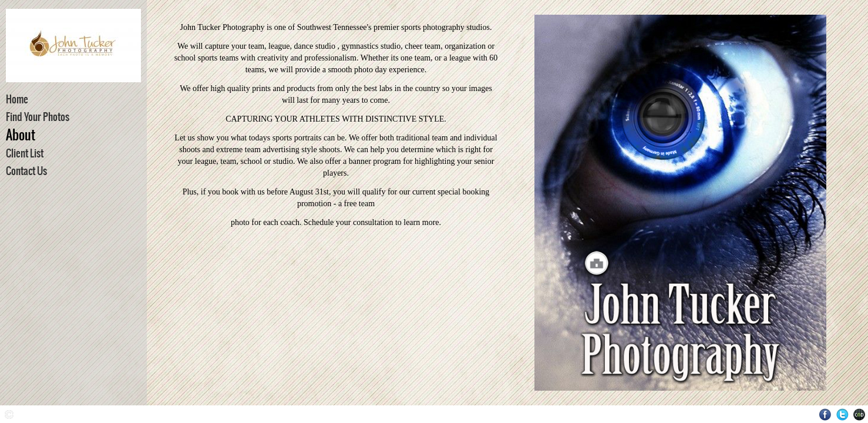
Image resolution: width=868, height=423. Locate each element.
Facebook (825, 414)
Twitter (842, 414)
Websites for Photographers (859, 414)
